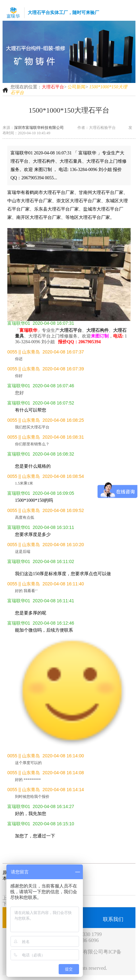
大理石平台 (53, 87)
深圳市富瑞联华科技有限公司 (39, 128)
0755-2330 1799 (85, 934)
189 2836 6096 (84, 940)
